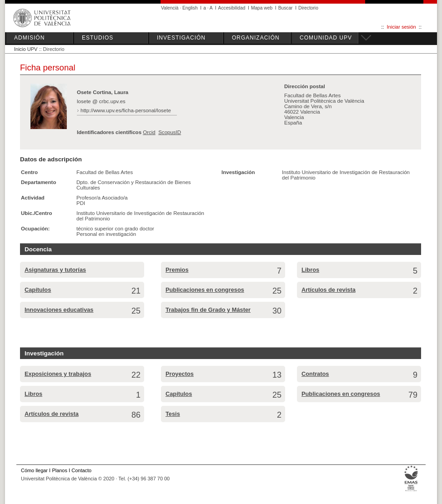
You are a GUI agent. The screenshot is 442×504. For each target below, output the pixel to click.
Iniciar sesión (402, 27)
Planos (59, 470)
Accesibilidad (232, 8)
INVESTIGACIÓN (181, 38)
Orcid (149, 132)
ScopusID (170, 132)
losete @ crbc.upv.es (101, 101)
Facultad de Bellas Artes (105, 172)
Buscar (286, 8)
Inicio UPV (26, 49)
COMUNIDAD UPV (326, 38)
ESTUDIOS (98, 38)
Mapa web (262, 8)
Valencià (170, 8)
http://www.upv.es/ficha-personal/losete (126, 110)
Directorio (308, 8)
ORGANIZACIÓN (256, 38)
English (190, 8)
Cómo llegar (34, 470)
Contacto (81, 470)
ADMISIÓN (29, 38)
